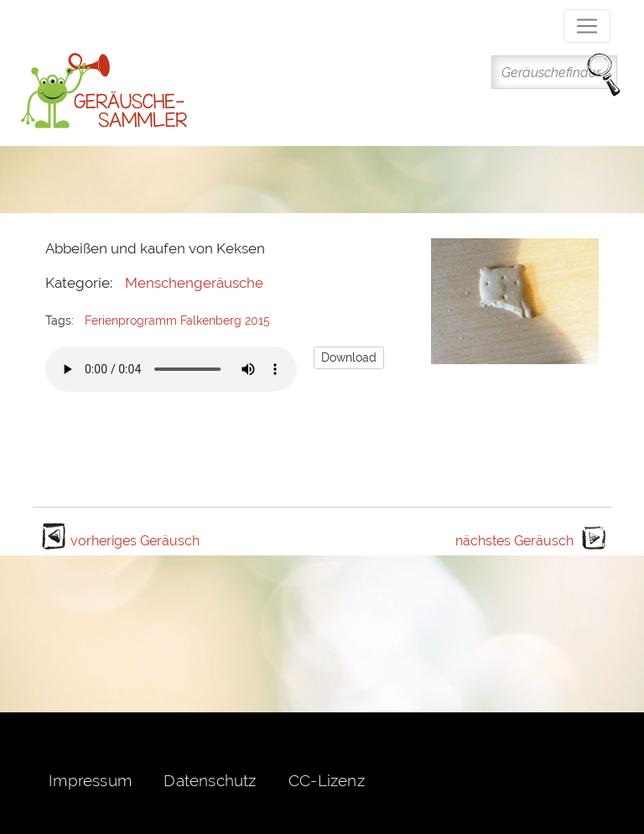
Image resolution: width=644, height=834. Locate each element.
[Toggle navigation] (587, 26)
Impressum (90, 780)
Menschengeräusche (194, 283)
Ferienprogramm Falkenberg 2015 (177, 321)
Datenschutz (210, 780)
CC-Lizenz (327, 780)
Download (349, 357)
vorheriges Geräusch (135, 541)
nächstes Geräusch (514, 541)
